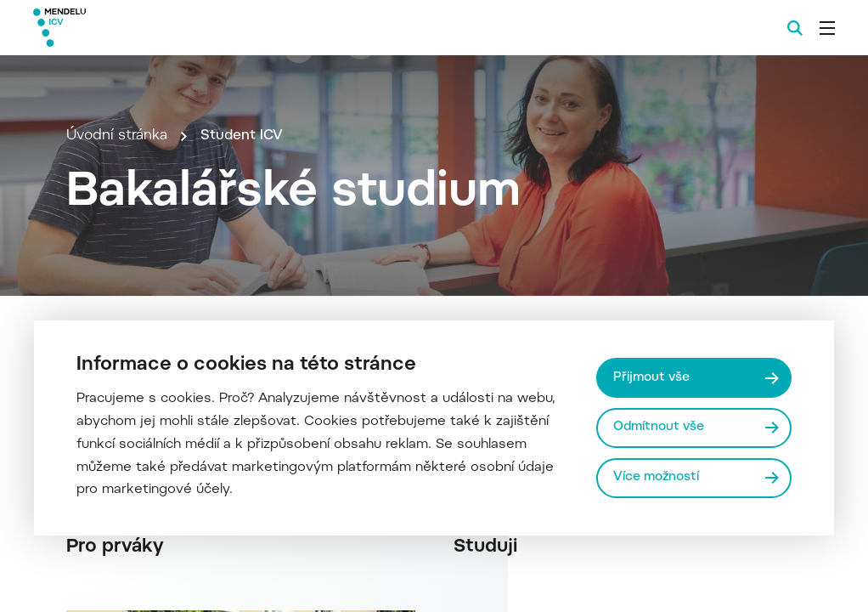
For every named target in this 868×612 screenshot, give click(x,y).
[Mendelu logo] (126, 28)
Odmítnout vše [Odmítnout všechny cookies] (660, 427)
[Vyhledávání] (795, 28)
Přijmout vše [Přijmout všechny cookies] (652, 377)
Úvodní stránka (117, 172)
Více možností (657, 477)
